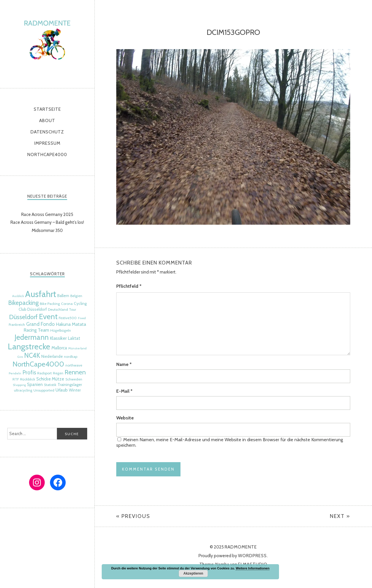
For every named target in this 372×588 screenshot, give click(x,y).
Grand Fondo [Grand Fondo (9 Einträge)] (40, 324)
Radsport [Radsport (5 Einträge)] (44, 373)
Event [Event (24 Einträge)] (48, 316)
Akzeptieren (193, 573)
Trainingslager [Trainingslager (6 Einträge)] (70, 385)
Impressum (47, 143)
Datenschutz (47, 132)
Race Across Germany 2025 (47, 215)
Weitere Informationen (253, 568)
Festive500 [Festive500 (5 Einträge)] (68, 318)
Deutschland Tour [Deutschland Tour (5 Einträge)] (62, 309)
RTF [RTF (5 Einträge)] (16, 379)
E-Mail (124, 391)
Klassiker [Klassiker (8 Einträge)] (58, 338)
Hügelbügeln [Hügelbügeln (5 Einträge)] (61, 330)
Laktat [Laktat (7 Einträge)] (74, 338)
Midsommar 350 (47, 230)
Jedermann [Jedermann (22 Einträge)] (32, 337)
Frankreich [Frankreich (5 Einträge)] (17, 325)
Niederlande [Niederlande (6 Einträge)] (52, 356)
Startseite (47, 109)
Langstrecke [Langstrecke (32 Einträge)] (29, 346)
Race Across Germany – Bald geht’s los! (47, 222)
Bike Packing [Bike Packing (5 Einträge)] (50, 304)
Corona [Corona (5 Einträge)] (67, 304)
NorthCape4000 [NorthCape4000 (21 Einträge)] (38, 364)
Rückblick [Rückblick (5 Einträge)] (28, 379)
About (47, 121)
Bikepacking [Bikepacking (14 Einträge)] (23, 303)
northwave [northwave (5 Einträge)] (74, 365)
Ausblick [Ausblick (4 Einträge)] (18, 296)
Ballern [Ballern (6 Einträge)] (63, 296)
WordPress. (253, 556)
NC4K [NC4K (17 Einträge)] (32, 355)
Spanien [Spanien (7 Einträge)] (35, 385)
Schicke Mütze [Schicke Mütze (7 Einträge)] (50, 379)
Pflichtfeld (129, 286)
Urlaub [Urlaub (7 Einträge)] (62, 390)
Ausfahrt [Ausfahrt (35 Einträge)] (41, 294)
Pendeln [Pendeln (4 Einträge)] (15, 373)
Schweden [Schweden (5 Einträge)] (74, 379)
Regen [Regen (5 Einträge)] (58, 373)
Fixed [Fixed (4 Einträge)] (82, 318)
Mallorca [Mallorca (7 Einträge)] (59, 348)
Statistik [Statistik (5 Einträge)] (50, 385)
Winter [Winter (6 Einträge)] (75, 390)
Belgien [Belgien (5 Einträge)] (76, 296)
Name (124, 364)
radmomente (47, 43)
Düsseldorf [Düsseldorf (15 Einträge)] (23, 317)
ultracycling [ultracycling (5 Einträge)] (23, 390)
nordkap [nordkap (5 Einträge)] (71, 356)
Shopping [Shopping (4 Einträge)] (19, 385)
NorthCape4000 (47, 155)
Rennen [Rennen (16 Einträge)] (75, 372)
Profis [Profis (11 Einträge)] (29, 372)
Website (125, 418)
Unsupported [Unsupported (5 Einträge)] (44, 390)
